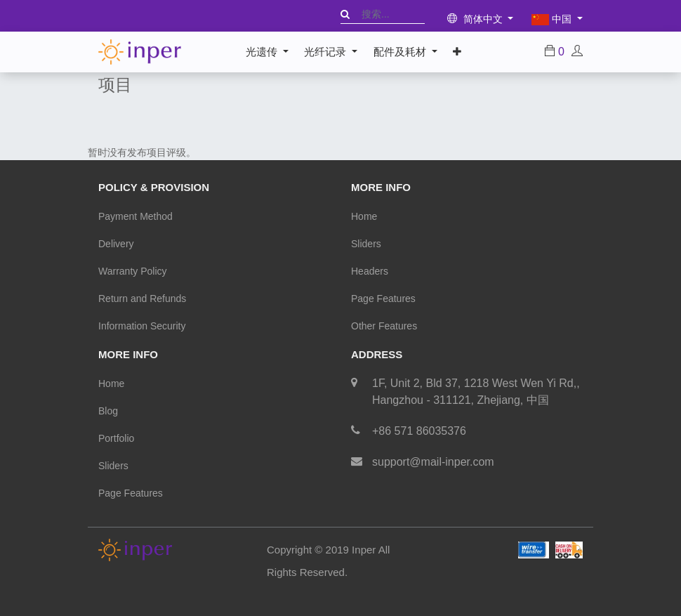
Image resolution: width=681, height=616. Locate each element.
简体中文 (476, 19)
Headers (370, 271)
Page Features (383, 299)
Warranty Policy (133, 271)
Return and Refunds (142, 299)
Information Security (142, 326)
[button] (457, 52)
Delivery (116, 244)
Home (364, 216)
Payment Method (135, 216)
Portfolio (116, 438)
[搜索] (345, 14)
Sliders (366, 244)
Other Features (384, 326)
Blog (108, 411)
